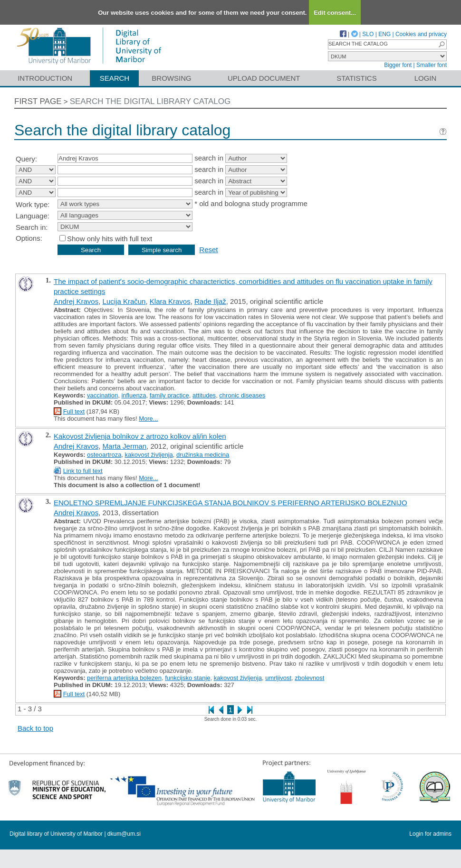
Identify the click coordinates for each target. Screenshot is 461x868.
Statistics (356, 78)
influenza (134, 395)
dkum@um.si (124, 834)
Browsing (171, 78)
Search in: (32, 227)
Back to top (35, 728)
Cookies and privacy (421, 34)
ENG (384, 34)
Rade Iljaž (210, 301)
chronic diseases (242, 395)
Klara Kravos (170, 301)
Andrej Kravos (76, 301)
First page (38, 101)
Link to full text (83, 471)
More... (148, 419)
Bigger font (398, 65)
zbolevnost (309, 678)
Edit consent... (335, 13)
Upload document (264, 78)
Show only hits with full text (110, 239)
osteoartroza (104, 455)
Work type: (33, 204)
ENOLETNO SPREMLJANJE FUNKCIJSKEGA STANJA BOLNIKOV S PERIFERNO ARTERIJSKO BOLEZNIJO (230, 503)
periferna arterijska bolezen (124, 678)
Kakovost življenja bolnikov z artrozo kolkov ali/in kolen (140, 436)
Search (115, 78)
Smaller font (432, 65)
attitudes (204, 395)
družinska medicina (203, 455)
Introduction (45, 78)
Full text (74, 411)
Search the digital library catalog (150, 101)
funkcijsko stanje (187, 678)
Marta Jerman (125, 446)
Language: (33, 216)
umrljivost (278, 678)
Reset (208, 250)
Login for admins (430, 834)
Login (426, 78)
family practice (169, 395)
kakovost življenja (149, 455)
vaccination (102, 395)
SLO (368, 34)
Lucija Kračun (124, 301)
